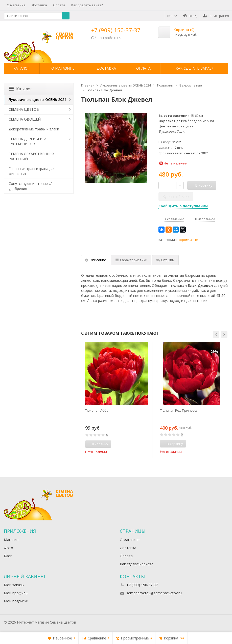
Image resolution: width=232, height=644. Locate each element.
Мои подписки (16, 601)
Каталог (21, 68)
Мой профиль (16, 593)
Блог (8, 556)
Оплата (59, 5)
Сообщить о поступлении (183, 206)
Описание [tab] (96, 260)
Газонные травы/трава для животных (32, 171)
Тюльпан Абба (97, 410)
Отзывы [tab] (165, 260)
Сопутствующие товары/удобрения (30, 186)
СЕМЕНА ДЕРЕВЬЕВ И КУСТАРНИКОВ (27, 141)
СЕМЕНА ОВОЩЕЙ (25, 119)
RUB (172, 16)
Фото (8, 548)
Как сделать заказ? (87, 5)
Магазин (11, 540)
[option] (117, 400)
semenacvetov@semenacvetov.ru (154, 593)
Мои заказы (14, 585)
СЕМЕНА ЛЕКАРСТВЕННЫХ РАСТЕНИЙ (31, 156)
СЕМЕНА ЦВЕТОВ (24, 109)
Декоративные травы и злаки (34, 129)
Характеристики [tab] (131, 260)
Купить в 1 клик (176, 196)
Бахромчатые (187, 240)
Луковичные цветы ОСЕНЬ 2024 (37, 100)
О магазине (16, 5)
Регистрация (216, 16)
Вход (190, 16)
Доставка (39, 5)
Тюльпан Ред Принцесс (179, 410)
